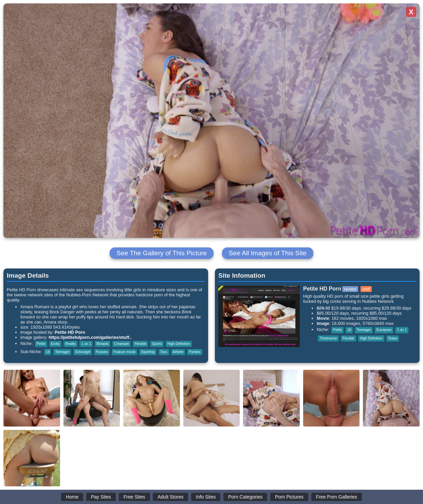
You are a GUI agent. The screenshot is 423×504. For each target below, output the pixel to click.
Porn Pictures (289, 497)
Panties (195, 352)
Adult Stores (170, 497)
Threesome (328, 338)
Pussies (102, 352)
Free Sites (134, 497)
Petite (41, 344)
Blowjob (103, 344)
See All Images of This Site (268, 253)
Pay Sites (101, 497)
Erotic (55, 344)
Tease (393, 338)
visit (366, 289)
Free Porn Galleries (337, 497)
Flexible (140, 344)
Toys (164, 352)
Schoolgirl (83, 352)
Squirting (148, 352)
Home (72, 497)
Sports (157, 344)
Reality (70, 344)
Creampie (122, 344)
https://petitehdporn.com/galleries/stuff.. (90, 337)
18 (48, 352)
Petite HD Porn (70, 332)
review (350, 289)
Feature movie (124, 352)
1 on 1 (86, 344)
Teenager (62, 352)
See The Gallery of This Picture (162, 253)
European (384, 330)
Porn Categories (245, 497)
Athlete (178, 352)
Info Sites (206, 497)
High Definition (179, 344)
